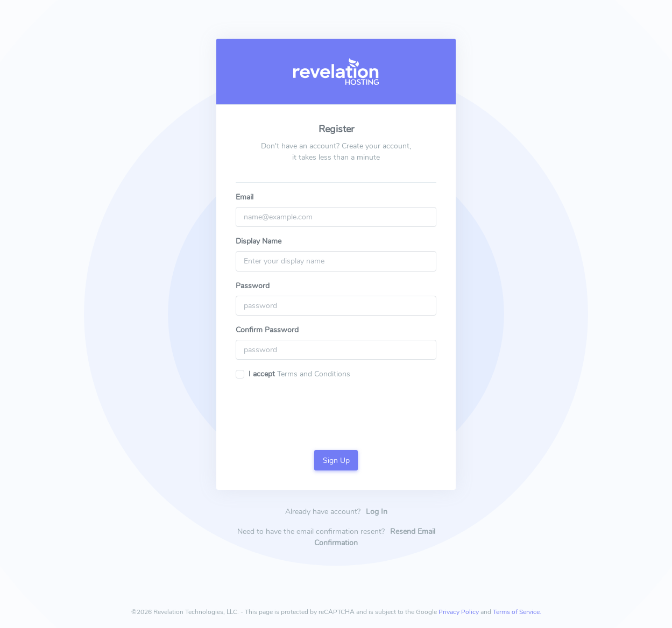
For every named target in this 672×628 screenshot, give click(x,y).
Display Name (259, 241)
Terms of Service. (517, 612)
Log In (377, 512)
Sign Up (336, 461)
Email (245, 197)
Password (253, 286)
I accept (262, 374)
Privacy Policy (459, 612)
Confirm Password (267, 330)
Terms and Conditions (313, 374)
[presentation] (336, 409)
